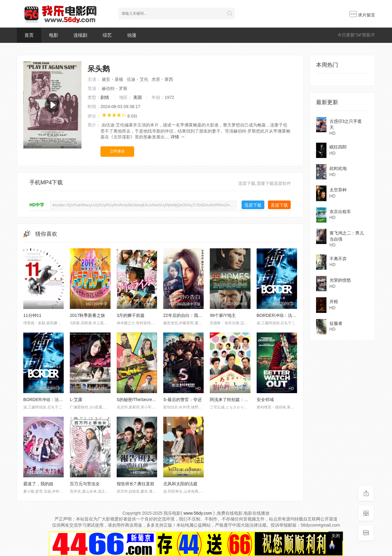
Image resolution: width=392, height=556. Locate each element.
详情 (178, 137)
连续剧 (80, 35)
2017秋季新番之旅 (87, 315)
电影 (54, 35)
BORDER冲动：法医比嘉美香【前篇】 (294, 315)
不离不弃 (338, 259)
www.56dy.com (198, 513)
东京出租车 (340, 212)
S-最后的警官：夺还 (183, 400)
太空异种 (338, 190)
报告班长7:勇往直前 (136, 484)
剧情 (105, 97)
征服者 (336, 323)
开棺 (334, 302)
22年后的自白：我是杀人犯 (189, 315)
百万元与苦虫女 (85, 484)
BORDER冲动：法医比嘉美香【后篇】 (60, 400)
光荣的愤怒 (340, 280)
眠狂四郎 (338, 147)
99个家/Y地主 (223, 315)
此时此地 (338, 168)
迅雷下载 (253, 205)
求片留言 (362, 15)
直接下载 (279, 205)
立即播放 (117, 151)
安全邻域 (265, 400)
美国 (138, 97)
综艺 (107, 35)
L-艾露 (76, 400)
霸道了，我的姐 (38, 484)
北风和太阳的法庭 (180, 484)
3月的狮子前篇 (131, 315)
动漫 (132, 35)
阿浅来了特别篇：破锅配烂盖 (238, 400)
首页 (29, 35)
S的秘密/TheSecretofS (138, 400)
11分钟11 (32, 315)
